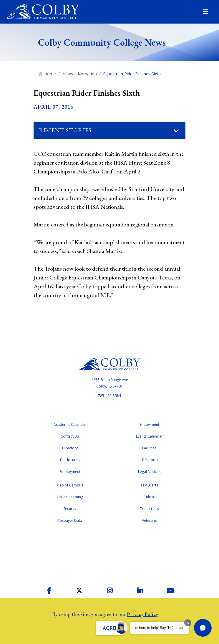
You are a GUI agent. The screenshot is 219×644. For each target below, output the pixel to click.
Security (70, 509)
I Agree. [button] (110, 628)
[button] (203, 628)
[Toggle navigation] (176, 131)
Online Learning (70, 497)
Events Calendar (149, 436)
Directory (70, 448)
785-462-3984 (109, 396)
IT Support (149, 460)
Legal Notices (149, 472)
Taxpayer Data (70, 520)
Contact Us (70, 436)
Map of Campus (70, 485)
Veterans (149, 520)
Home (50, 74)
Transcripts (149, 509)
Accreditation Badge (109, 553)
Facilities (149, 448)
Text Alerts (149, 485)
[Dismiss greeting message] (188, 623)
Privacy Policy (142, 614)
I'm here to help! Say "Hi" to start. (160, 628)
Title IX (149, 497)
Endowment (149, 424)
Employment (70, 472)
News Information (79, 74)
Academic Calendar (70, 424)
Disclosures (70, 460)
